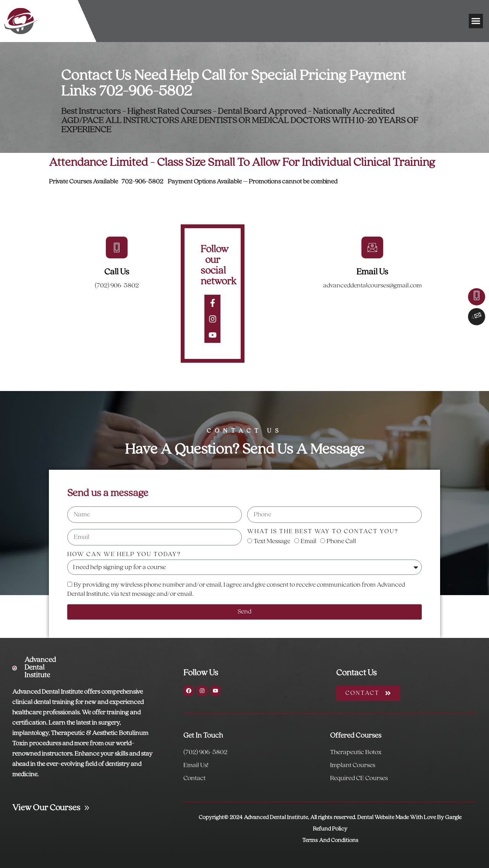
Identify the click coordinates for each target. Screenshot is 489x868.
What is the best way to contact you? (323, 531)
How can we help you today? (124, 554)
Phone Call (341, 541)
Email (308, 541)
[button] (476, 21)
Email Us (372, 272)
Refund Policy (330, 829)
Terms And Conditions (330, 840)
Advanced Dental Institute (40, 668)
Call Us (117, 272)
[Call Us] (117, 247)
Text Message (272, 541)
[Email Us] (372, 247)
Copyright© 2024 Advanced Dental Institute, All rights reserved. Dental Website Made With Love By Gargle (330, 818)
